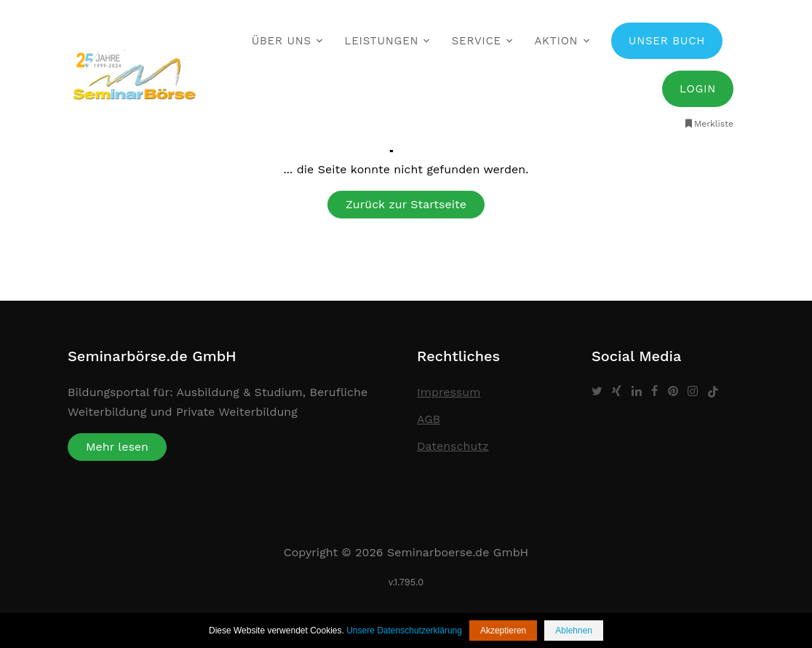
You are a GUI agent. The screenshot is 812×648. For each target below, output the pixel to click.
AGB (429, 419)
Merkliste (708, 124)
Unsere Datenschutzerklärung (404, 631)
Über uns (282, 41)
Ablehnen (574, 631)
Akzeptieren (503, 631)
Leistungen (381, 41)
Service (477, 41)
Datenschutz (453, 446)
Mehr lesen (117, 447)
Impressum (449, 392)
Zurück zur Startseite (406, 204)
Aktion (556, 41)
